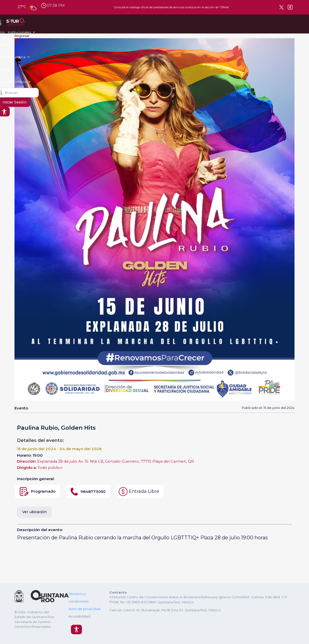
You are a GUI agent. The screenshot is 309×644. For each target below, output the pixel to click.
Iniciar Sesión (263, 24)
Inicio (51, 24)
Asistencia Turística (178, 24)
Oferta (95, 24)
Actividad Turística (123, 24)
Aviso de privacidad (84, 609)
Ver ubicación (34, 512)
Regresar (22, 36)
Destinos (153, 24)
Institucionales (70, 24)
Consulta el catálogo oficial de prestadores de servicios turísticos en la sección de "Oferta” (172, 7)
